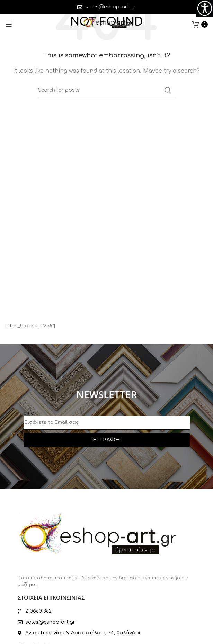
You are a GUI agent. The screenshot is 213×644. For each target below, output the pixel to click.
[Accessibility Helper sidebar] (205, 8)
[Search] (107, 90)
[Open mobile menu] (9, 24)
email (30, 413)
